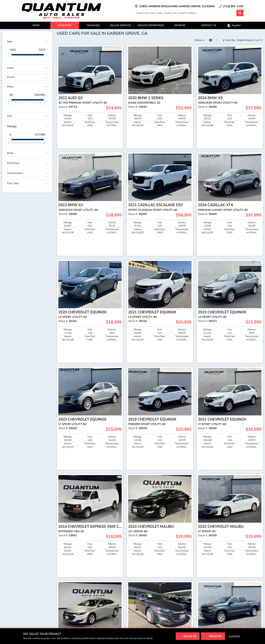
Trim (10, 116)
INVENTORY (65, 25)
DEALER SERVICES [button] (122, 25)
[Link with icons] (175, 6)
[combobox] (7, 68)
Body (10, 153)
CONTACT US (209, 25)
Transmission (15, 173)
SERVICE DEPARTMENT (151, 25)
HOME (36, 25)
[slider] (10, 55)
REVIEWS (180, 25)
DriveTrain (13, 163)
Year (10, 42)
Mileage (12, 126)
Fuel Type (13, 183)
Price (10, 87)
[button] (240, 13)
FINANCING (93, 25)
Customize (234, 636)
